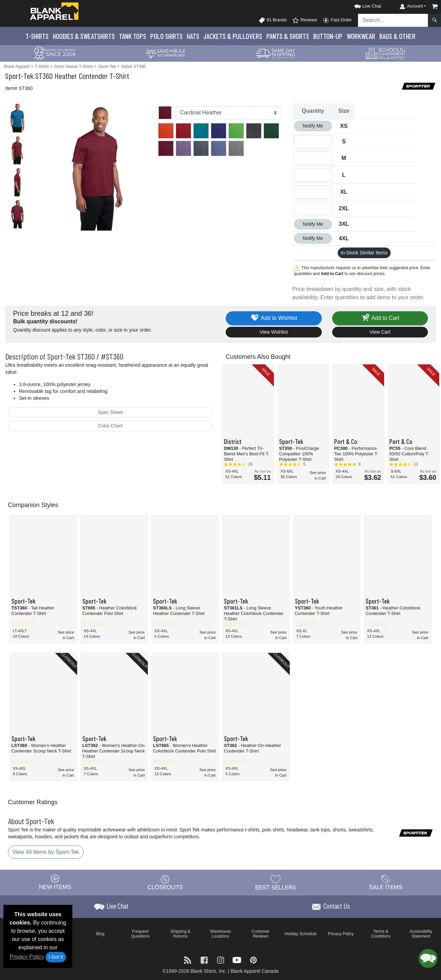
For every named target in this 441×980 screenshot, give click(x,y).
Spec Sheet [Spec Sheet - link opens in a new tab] (110, 412)
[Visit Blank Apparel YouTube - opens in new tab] (238, 959)
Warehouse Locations (221, 934)
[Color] (229, 113)
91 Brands (273, 20)
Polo (166, 36)
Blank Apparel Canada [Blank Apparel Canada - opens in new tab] (254, 971)
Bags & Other (397, 36)
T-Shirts (37, 36)
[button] (361, 5)
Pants (288, 36)
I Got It (56, 957)
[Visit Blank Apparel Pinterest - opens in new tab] (253, 959)
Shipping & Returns (181, 934)
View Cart (380, 332)
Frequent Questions (140, 934)
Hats (193, 36)
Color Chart (110, 426)
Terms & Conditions (381, 934)
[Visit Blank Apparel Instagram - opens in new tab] (221, 959)
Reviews (305, 20)
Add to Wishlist (274, 318)
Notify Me (313, 126)
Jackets (233, 36)
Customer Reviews (260, 934)
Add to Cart (380, 318)
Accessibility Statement (421, 934)
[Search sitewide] (393, 20)
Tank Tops (132, 36)
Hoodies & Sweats (84, 36)
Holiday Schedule (301, 934)
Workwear (361, 36)
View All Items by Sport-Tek (46, 852)
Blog (100, 934)
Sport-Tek (19, 76)
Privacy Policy (27, 957)
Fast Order (337, 20)
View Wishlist (274, 332)
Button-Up (328, 36)
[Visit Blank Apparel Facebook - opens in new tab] (205, 959)
